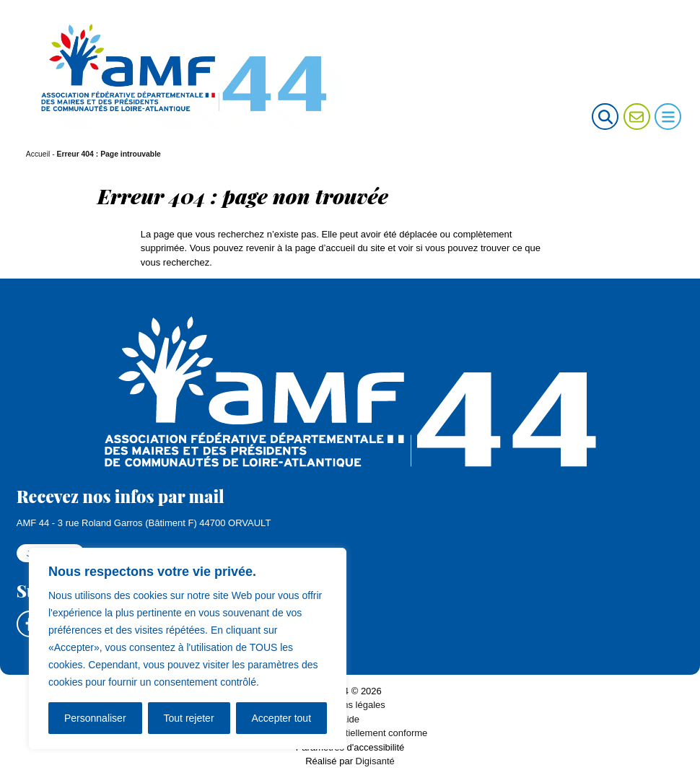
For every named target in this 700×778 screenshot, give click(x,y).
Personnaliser (95, 718)
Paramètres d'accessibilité (350, 747)
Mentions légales (350, 705)
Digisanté (375, 762)
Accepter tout (282, 718)
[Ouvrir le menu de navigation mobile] (668, 117)
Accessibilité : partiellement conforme (350, 734)
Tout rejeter (189, 718)
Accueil (38, 154)
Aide (350, 719)
